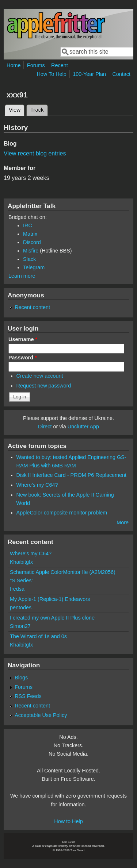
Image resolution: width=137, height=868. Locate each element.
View (17, 109)
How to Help (68, 821)
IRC (28, 225)
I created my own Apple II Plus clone (52, 618)
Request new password (44, 386)
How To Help (51, 74)
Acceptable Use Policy (41, 715)
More (123, 522)
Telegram (34, 267)
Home (14, 65)
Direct (45, 427)
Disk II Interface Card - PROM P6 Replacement (72, 475)
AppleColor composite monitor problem (62, 513)
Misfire (31, 251)
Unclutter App (83, 427)
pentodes (21, 607)
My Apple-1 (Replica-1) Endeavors (50, 599)
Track (37, 110)
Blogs (21, 678)
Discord (32, 242)
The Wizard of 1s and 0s (38, 636)
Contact (121, 74)
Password (23, 358)
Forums (36, 65)
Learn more (22, 276)
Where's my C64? (37, 485)
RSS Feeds (28, 696)
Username (23, 339)
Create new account (40, 376)
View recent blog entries (35, 153)
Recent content (32, 307)
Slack (29, 259)
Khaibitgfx (21, 562)
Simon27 (20, 626)
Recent (60, 65)
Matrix (30, 234)
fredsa (17, 589)
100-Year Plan (89, 74)
